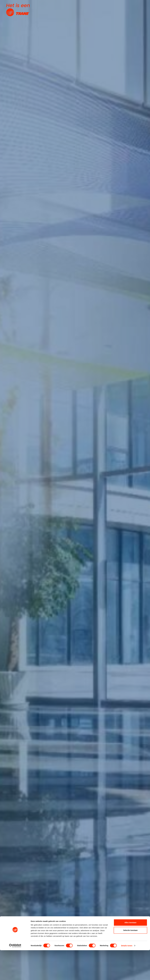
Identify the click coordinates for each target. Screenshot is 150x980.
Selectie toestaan (130, 960)
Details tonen (127, 975)
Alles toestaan (130, 952)
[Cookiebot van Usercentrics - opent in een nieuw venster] (15, 975)
